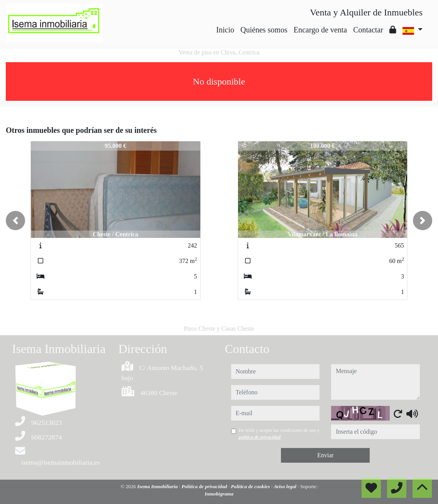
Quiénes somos (264, 30)
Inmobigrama (219, 494)
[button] (15, 221)
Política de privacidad (205, 486)
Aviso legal (286, 486)
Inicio (225, 30)
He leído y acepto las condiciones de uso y (279, 434)
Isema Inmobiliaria (158, 486)
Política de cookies (251, 486)
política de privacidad (260, 437)
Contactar (368, 30)
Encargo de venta (320, 30)
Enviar (326, 455)
